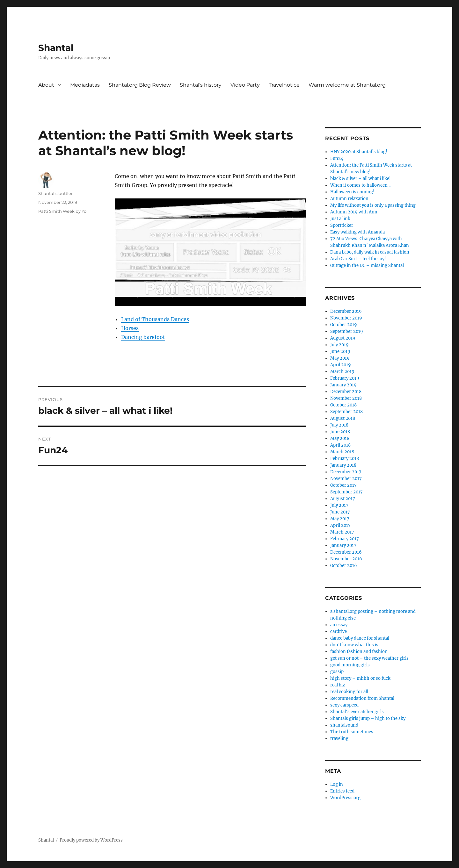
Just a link (340, 219)
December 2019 (346, 311)
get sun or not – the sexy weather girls (369, 658)
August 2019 (343, 338)
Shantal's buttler (55, 193)
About (46, 85)
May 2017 (340, 519)
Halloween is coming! (352, 192)
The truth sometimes (352, 732)
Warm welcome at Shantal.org (347, 85)
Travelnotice (284, 85)
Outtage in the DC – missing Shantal (367, 265)
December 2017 (346, 472)
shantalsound (344, 725)
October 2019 (344, 325)
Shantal (56, 48)
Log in (337, 784)
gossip (337, 672)
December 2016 (346, 552)
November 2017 (346, 479)
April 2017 (340, 525)
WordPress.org (345, 798)
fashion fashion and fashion (359, 652)
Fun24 (337, 158)
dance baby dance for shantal (360, 638)
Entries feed (342, 791)
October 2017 (343, 485)
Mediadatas (85, 85)
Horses (130, 328)
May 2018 (340, 438)
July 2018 (339, 425)
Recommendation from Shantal (362, 698)
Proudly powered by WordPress (91, 840)
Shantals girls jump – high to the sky (368, 718)
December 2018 (346, 392)
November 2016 (346, 559)
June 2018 (340, 432)
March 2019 (342, 372)
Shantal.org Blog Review (140, 85)
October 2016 (344, 566)
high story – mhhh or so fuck (360, 678)
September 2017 (346, 492)
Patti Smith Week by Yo (62, 211)
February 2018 (345, 459)
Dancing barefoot (143, 337)
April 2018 (340, 445)
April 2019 (341, 365)
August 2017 (343, 499)
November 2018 (346, 398)
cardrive (339, 631)
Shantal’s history (201, 85)
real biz (338, 685)
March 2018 (342, 452)
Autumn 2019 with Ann (354, 212)
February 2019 (345, 378)
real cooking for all (349, 692)
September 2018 (346, 412)
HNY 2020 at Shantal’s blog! (359, 152)
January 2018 (343, 465)
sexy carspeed (344, 705)
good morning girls (350, 665)
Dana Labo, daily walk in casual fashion (370, 252)
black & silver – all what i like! (361, 179)
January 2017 (343, 545)
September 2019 (347, 331)
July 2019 (339, 345)
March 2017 (342, 532)
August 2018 (343, 418)
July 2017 (339, 505)
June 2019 (340, 352)
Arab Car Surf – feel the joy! (358, 259)
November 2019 (346, 318)
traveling (339, 739)
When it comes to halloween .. (360, 185)
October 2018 (343, 405)
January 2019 (343, 385)
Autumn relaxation (349, 199)
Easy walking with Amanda (357, 232)
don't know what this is (354, 645)
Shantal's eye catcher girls (357, 712)
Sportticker (342, 225)
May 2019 (340, 358)
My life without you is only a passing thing (373, 205)
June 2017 (340, 512)
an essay (339, 625)
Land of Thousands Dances (155, 319)
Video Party (245, 85)
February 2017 (345, 539)
